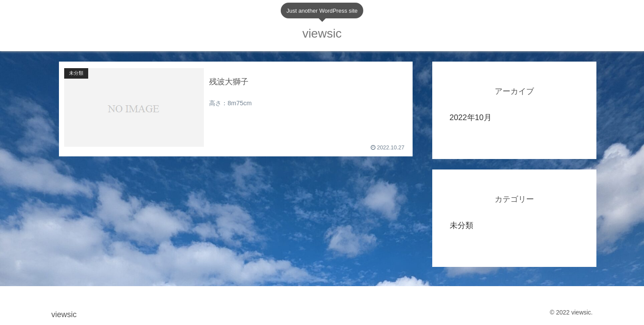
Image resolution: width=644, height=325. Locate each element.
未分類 (461, 225)
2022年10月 (471, 118)
